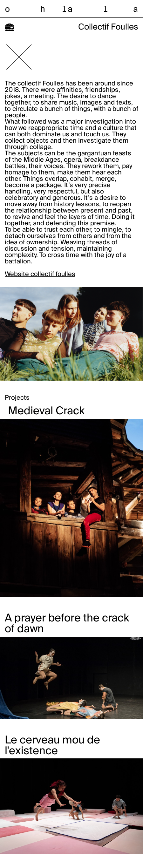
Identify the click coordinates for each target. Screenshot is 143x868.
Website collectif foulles (40, 275)
